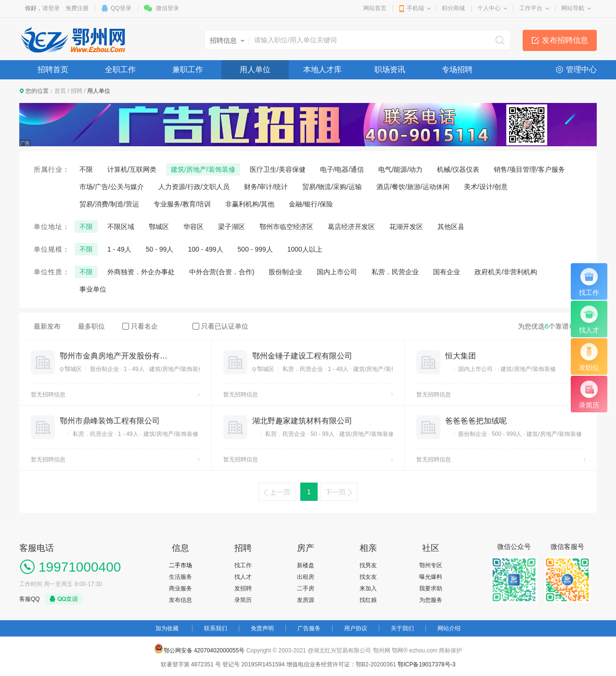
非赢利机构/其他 (250, 204)
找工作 (243, 565)
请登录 (51, 8)
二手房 (306, 588)
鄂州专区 (431, 565)
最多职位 (91, 326)
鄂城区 (159, 227)
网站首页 (375, 8)
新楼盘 (306, 565)
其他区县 (451, 227)
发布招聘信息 (565, 40)
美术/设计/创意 (486, 187)
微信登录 (167, 8)
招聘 (77, 91)
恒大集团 (461, 356)
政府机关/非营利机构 (506, 272)
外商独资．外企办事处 (141, 272)
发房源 (306, 600)
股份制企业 (285, 272)
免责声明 (262, 628)
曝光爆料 (431, 577)
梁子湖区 (231, 227)
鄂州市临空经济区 (286, 227)
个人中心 (489, 8)
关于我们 (402, 628)
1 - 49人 (119, 249)
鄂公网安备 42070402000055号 (199, 649)
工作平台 (531, 8)
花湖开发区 (406, 227)
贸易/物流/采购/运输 (332, 187)
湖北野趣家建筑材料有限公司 (302, 421)
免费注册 (77, 8)
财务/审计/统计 (266, 187)
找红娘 (368, 600)
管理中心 (581, 70)
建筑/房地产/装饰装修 (203, 169)
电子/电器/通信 (342, 169)
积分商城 (453, 8)
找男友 (368, 565)
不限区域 (121, 227)
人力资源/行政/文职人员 (194, 187)
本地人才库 (322, 70)
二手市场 (180, 565)
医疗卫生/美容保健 (278, 169)
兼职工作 (188, 70)
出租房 (306, 577)
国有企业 (447, 272)
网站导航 (573, 8)
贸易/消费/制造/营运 (109, 204)
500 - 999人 (255, 249)
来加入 (368, 588)
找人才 (243, 577)
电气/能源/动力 (400, 169)
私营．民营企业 (395, 272)
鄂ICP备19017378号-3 (426, 664)
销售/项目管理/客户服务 (529, 169)
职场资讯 (390, 70)
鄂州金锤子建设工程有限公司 (302, 356)
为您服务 (431, 600)
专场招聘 (457, 70)
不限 (86, 169)
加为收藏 (167, 628)
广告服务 (309, 628)
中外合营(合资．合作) (222, 272)
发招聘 (243, 588)
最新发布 (47, 326)
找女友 (368, 577)
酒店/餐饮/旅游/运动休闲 (413, 187)
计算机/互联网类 (132, 169)
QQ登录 (121, 8)
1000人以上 (305, 249)
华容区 (193, 227)
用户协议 (356, 628)
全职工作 (120, 70)
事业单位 (93, 289)
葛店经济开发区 (351, 227)
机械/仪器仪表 (458, 169)
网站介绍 (449, 628)
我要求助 (431, 588)
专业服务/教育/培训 (182, 204)
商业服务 (180, 588)
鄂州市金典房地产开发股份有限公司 (114, 356)
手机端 (415, 8)
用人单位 (255, 70)
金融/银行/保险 (311, 204)
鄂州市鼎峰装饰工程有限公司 (110, 421)
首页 (60, 91)
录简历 (243, 600)
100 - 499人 (205, 249)
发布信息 (180, 600)
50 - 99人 (160, 249)
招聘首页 (53, 70)
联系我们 (216, 628)
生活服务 (180, 577)
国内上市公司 (337, 272)
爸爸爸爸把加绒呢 (476, 421)
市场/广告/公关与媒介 (112, 187)
